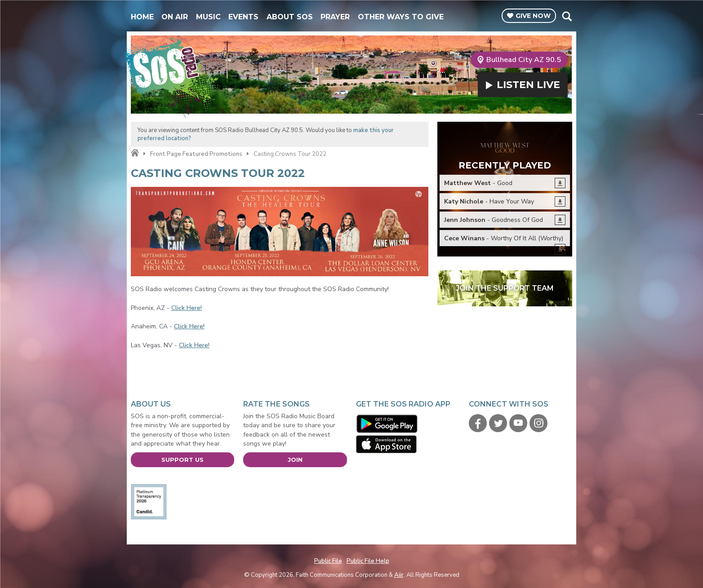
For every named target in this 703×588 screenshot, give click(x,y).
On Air (175, 17)
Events (243, 17)
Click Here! (187, 308)
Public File (328, 561)
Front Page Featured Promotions (196, 154)
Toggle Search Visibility (567, 16)
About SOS (290, 17)
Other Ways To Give (401, 17)
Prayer (335, 17)
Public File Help (368, 561)
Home (142, 17)
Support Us (182, 460)
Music (208, 17)
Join (295, 460)
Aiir (399, 575)
